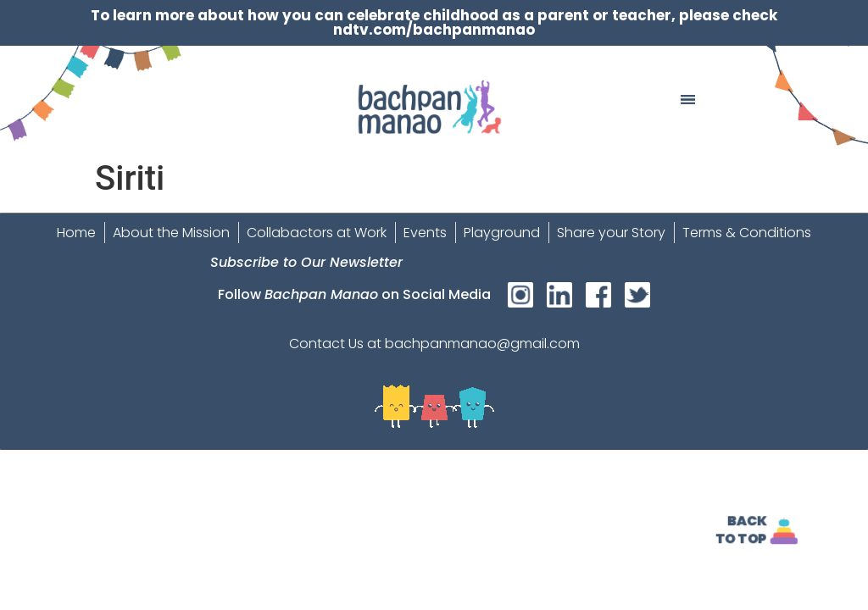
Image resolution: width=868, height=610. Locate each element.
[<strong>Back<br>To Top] (785, 531)
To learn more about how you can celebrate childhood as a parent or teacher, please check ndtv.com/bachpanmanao (434, 22)
